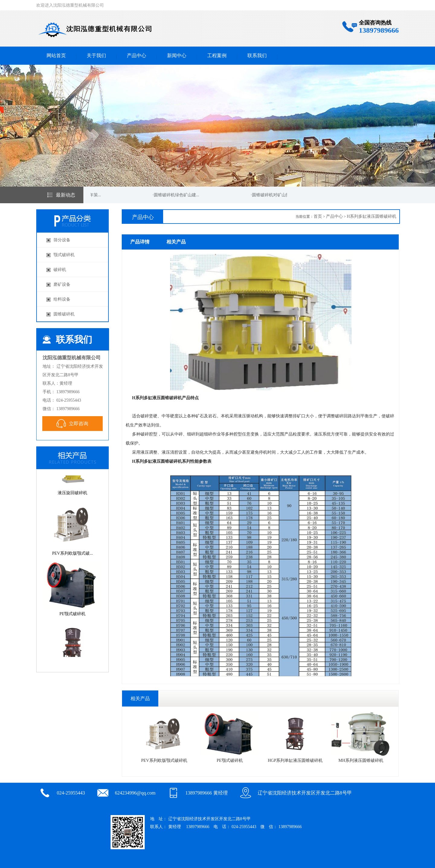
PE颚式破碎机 (231, 737)
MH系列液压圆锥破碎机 (362, 737)
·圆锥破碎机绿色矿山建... (177, 195)
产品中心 (137, 55)
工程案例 (217, 55)
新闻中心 (177, 55)
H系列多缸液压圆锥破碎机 (372, 216)
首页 (318, 216)
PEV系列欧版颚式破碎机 (165, 737)
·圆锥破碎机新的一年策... (79, 195)
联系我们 (257, 55)
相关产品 (176, 242)
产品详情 (140, 242)
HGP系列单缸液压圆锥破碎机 (296, 737)
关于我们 (96, 55)
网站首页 (56, 55)
